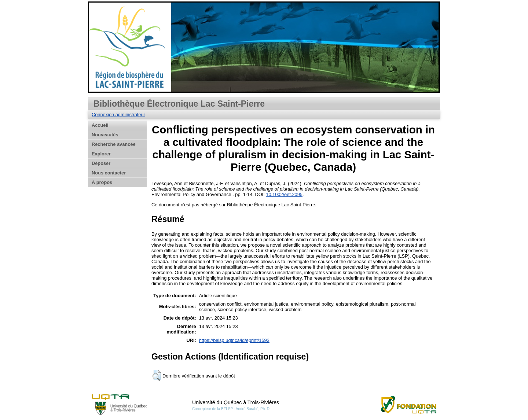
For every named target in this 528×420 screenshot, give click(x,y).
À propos (102, 182)
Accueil (100, 125)
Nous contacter (109, 173)
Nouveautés (105, 135)
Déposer (101, 163)
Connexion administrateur (118, 115)
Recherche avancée (114, 144)
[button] (157, 375)
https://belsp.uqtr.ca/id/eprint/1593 (234, 340)
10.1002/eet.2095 (284, 194)
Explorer (101, 154)
